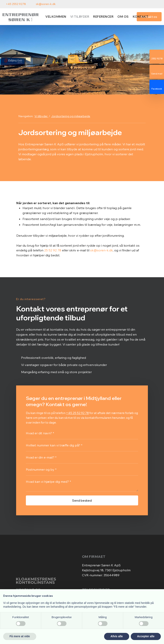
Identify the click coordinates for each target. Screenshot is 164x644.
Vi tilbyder (80, 17)
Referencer (103, 17)
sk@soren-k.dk (102, 250)
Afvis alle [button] (117, 636)
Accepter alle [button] (146, 636)
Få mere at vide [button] (20, 636)
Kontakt (141, 17)
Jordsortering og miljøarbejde (71, 116)
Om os (123, 17)
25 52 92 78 (53, 250)
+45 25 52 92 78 (77, 413)
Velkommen (56, 17)
